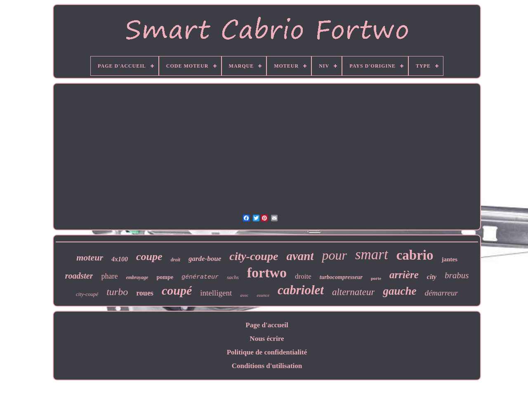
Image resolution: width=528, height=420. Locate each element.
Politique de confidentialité (267, 352)
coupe (149, 257)
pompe (165, 277)
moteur (90, 257)
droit (176, 260)
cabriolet (301, 290)
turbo (117, 292)
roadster (79, 276)
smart (372, 255)
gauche (400, 291)
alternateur (354, 292)
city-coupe (254, 256)
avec (244, 295)
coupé (177, 290)
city (432, 277)
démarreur (441, 293)
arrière (404, 275)
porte (376, 278)
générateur (200, 277)
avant (300, 256)
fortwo (267, 273)
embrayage (137, 277)
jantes (449, 259)
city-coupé (87, 294)
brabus (457, 275)
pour (334, 255)
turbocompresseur (341, 277)
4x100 (120, 259)
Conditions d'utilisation (267, 366)
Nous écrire (267, 339)
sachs (233, 277)
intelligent (216, 293)
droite (303, 276)
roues (145, 293)
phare (109, 276)
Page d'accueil (267, 325)
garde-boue (205, 259)
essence (263, 295)
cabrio (415, 255)
